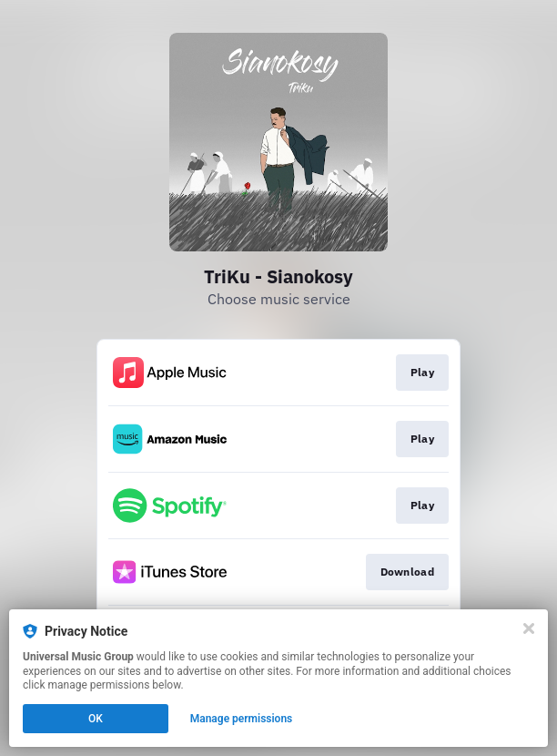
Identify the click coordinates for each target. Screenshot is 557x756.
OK (96, 719)
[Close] (529, 628)
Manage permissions (242, 719)
